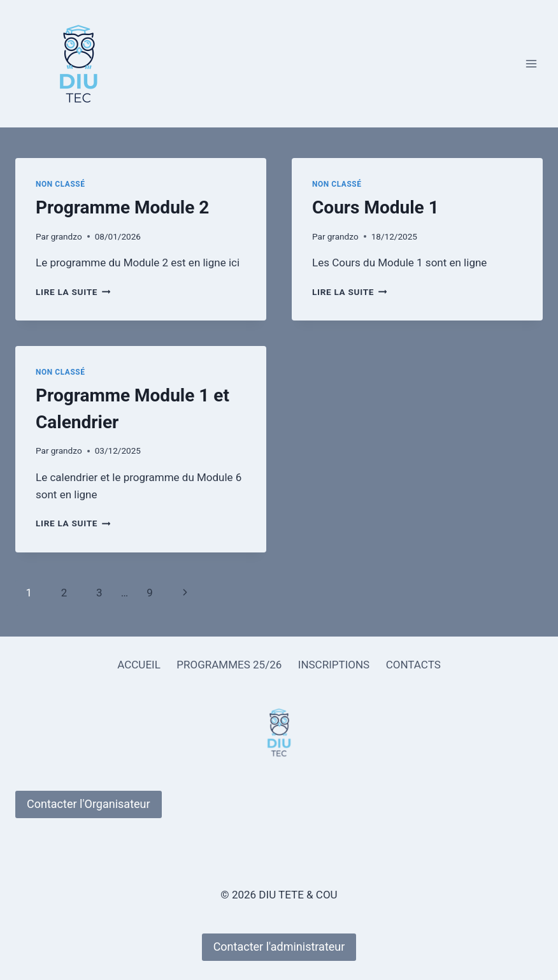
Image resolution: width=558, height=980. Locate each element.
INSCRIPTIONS (334, 665)
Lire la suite (73, 292)
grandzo (67, 236)
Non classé (61, 184)
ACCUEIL (139, 665)
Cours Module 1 (376, 207)
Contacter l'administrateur (279, 947)
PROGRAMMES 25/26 (229, 665)
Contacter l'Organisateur (89, 804)
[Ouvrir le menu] (531, 63)
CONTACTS (413, 665)
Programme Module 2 (122, 207)
